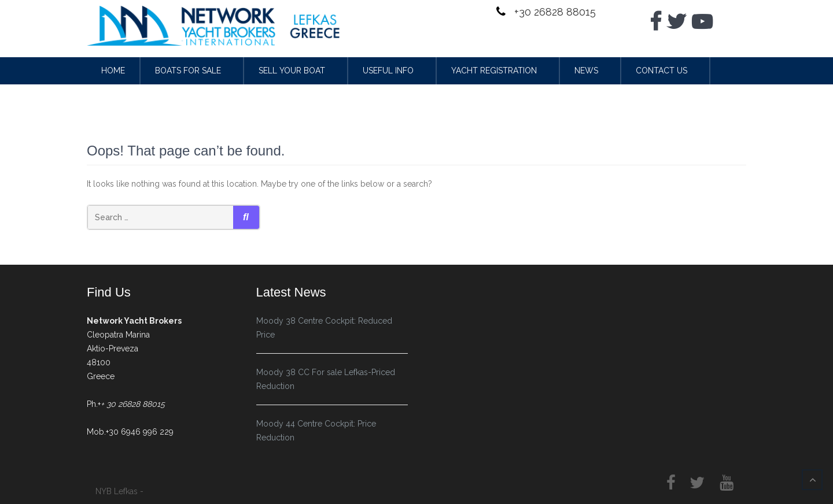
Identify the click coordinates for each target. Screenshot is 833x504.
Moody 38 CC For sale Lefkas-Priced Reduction (326, 379)
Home (113, 71)
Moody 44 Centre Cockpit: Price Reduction (316, 431)
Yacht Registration (494, 71)
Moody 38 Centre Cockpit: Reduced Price (324, 328)
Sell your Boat (292, 71)
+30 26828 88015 (554, 12)
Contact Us (661, 71)
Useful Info (388, 71)
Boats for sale (188, 71)
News (586, 71)
